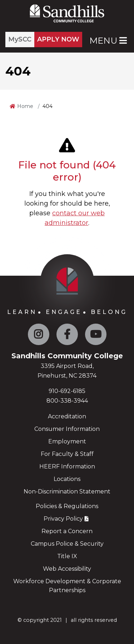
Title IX (67, 556)
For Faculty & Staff (67, 454)
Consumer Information (67, 429)
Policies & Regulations (67, 506)
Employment (67, 441)
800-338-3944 (67, 401)
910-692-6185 (67, 391)
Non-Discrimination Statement (67, 491)
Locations (67, 479)
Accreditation (67, 416)
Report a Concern (67, 531)
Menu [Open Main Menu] (108, 41)
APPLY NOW (58, 39)
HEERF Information (67, 466)
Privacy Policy (63, 519)
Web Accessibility (67, 569)
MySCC (20, 39)
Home (25, 106)
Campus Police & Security (67, 544)
